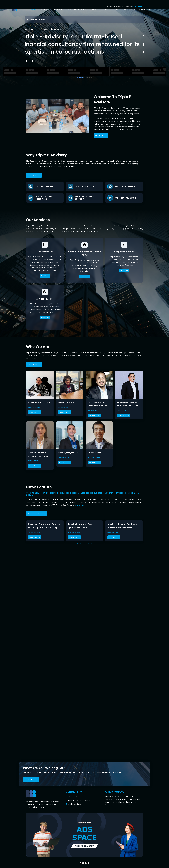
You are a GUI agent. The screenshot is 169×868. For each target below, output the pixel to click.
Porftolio (108, 9)
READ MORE (79, 505)
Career (152, 9)
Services (96, 9)
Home (33, 9)
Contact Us (121, 9)
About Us (44, 9)
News (133, 9)
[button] (26, 61)
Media (142, 9)
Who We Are (58, 9)
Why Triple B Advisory (78, 9)
